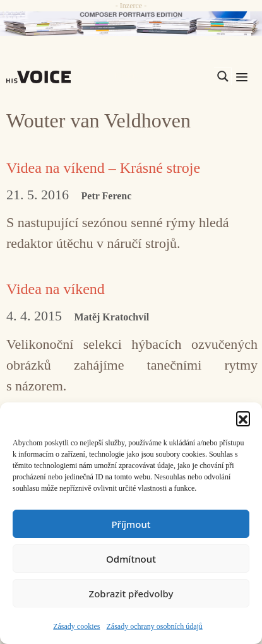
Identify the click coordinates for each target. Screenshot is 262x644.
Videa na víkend (56, 289)
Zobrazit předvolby (131, 594)
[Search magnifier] (223, 76)
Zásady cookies (76, 626)
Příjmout (131, 524)
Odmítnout (131, 559)
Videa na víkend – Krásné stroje (103, 168)
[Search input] (163, 76)
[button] (243, 418)
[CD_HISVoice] (131, 24)
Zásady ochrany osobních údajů (155, 626)
